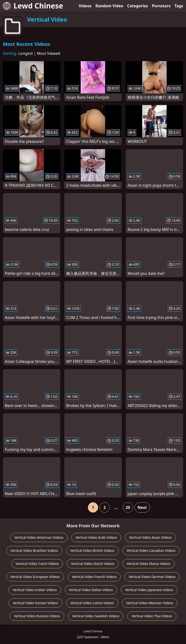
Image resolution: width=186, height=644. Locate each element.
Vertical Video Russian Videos (37, 616)
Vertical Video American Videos (39, 537)
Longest (25, 53)
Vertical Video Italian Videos (91, 590)
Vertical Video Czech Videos (37, 564)
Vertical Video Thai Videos (152, 616)
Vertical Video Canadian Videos (151, 550)
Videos (85, 6)
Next (142, 507)
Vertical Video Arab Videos (96, 537)
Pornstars (161, 6)
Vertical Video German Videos (152, 577)
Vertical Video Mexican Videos (150, 603)
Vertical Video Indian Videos (35, 590)
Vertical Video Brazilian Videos (34, 550)
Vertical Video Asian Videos (150, 537)
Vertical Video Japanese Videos (149, 590)
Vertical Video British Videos (92, 550)
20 (128, 507)
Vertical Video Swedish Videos (96, 616)
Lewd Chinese (33, 6)
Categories (138, 6)
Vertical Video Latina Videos (92, 603)
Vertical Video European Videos (35, 577)
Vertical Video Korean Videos (35, 603)
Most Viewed (49, 53)
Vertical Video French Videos (94, 577)
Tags (179, 6)
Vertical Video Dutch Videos (93, 564)
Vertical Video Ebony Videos (149, 564)
